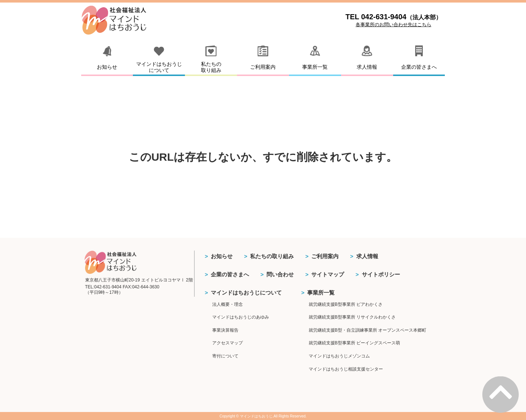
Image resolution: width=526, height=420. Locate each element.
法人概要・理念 (228, 304)
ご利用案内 (325, 256)
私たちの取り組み (272, 256)
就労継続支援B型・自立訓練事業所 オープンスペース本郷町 (367, 330)
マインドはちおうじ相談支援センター (346, 369)
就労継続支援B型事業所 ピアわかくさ (346, 304)
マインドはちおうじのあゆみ (241, 317)
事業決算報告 (225, 330)
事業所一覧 (321, 293)
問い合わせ (280, 274)
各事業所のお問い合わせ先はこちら (393, 25)
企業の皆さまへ (230, 274)
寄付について (225, 356)
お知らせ (222, 256)
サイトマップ (328, 274)
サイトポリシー (381, 274)
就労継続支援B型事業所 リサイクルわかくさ (352, 317)
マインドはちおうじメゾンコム (339, 356)
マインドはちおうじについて (246, 293)
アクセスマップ (228, 343)
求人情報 (367, 256)
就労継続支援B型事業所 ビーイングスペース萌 (354, 343)
